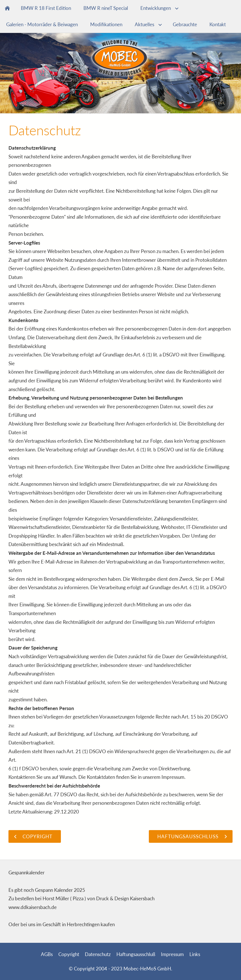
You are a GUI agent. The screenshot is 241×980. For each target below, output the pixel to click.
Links (195, 954)
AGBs (47, 954)
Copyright (69, 954)
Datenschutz (98, 954)
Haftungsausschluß (136, 954)
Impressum (172, 954)
